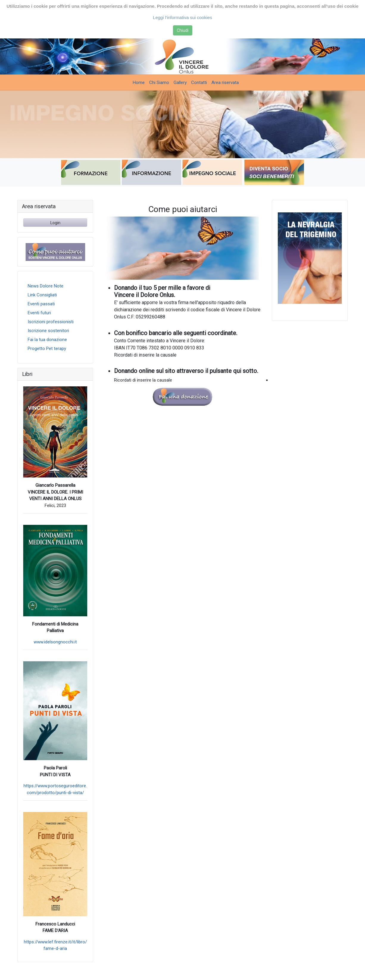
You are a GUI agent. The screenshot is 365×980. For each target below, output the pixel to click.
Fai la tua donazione (47, 340)
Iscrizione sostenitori (48, 331)
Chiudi (183, 30)
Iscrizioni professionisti (51, 322)
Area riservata (225, 83)
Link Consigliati (42, 295)
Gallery (180, 83)
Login (55, 223)
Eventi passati (41, 304)
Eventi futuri (39, 313)
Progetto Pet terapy (47, 349)
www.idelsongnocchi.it (55, 642)
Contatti (199, 83)
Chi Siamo (159, 83)
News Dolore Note (46, 286)
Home (139, 83)
